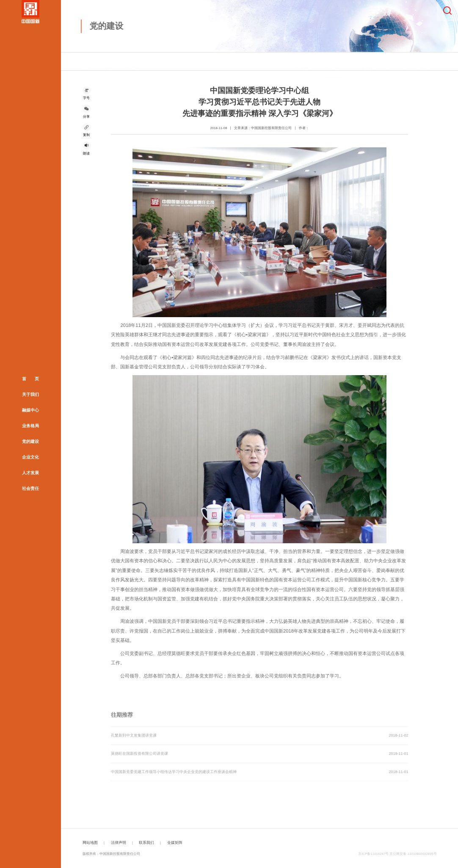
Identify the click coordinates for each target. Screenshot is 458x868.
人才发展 (30, 473)
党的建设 (30, 441)
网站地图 (90, 843)
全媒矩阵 (175, 843)
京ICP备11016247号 (373, 854)
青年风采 (428, 62)
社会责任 (30, 488)
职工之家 (397, 62)
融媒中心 (30, 410)
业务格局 (30, 426)
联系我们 (146, 843)
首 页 (30, 379)
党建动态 (135, 62)
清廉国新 (365, 62)
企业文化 (30, 457)
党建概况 (303, 62)
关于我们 (30, 394)
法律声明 (119, 843)
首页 (87, 62)
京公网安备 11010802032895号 (413, 854)
